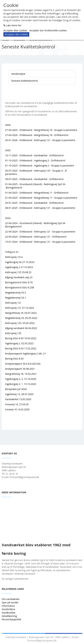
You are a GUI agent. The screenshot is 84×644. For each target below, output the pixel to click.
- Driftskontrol (56, 203)
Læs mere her (14, 25)
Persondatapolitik (11, 619)
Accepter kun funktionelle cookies (48, 30)
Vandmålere (9, 609)
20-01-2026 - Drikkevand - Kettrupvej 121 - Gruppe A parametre (40, 140)
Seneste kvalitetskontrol (24, 81)
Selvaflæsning (10, 616)
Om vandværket (11, 599)
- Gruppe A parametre (63, 208)
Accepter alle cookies (16, 34)
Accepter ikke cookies (15, 30)
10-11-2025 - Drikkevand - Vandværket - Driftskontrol (34, 155)
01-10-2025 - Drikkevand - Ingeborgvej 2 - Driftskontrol (35, 160)
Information (9, 606)
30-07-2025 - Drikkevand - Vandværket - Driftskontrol (34, 179)
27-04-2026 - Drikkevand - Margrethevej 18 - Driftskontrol (37, 135)
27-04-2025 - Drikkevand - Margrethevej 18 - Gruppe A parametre (41, 130)
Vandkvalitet (9, 613)
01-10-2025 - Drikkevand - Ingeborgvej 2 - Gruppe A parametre (40, 166)
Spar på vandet (10, 602)
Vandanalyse (18, 74)
